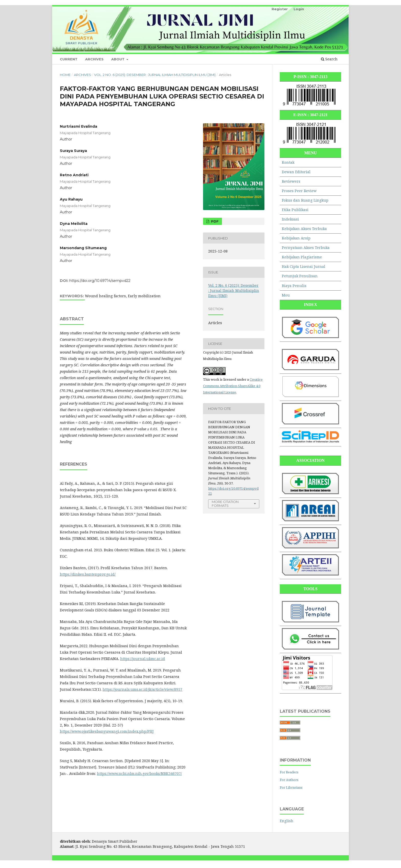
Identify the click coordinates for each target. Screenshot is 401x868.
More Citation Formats (225, 504)
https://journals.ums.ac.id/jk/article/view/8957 (142, 689)
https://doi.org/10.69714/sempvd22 (100, 281)
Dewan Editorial (296, 172)
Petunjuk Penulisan (300, 276)
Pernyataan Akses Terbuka (306, 248)
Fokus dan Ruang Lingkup (305, 200)
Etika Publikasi (295, 210)
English (287, 821)
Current (69, 59)
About (118, 59)
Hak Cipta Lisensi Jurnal (304, 266)
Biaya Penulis (294, 286)
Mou (286, 295)
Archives (94, 59)
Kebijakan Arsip (296, 238)
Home (65, 75)
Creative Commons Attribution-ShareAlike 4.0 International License (233, 386)
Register (280, 9)
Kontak (288, 162)
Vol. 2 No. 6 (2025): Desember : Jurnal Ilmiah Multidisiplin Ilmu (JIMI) (155, 75)
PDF (214, 221)
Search (329, 59)
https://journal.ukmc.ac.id (143, 659)
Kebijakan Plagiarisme (302, 257)
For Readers (289, 772)
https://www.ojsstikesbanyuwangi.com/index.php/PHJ (107, 731)
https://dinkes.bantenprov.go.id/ (88, 574)
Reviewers (291, 181)
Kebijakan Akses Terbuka (304, 229)
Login (299, 9)
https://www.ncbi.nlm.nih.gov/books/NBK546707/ (139, 773)
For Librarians (291, 787)
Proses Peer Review (299, 191)
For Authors (289, 780)
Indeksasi (290, 219)
